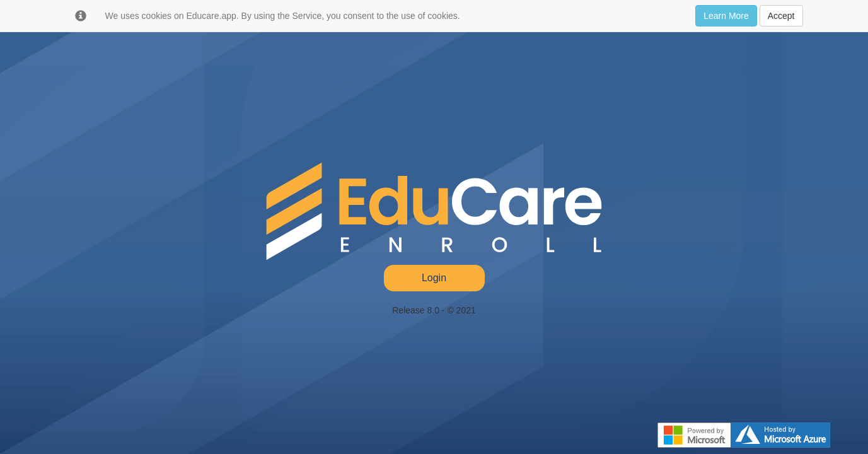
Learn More (726, 16)
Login (434, 278)
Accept (781, 16)
